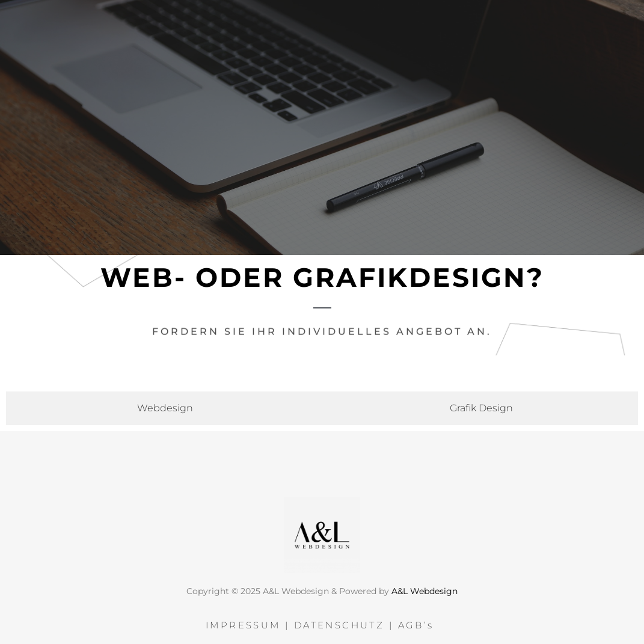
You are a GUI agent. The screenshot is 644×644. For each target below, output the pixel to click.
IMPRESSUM (243, 623)
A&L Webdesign (425, 588)
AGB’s (418, 623)
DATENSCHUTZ (339, 623)
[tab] (162, 405)
